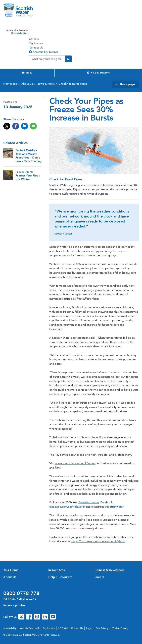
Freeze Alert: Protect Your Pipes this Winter (28, 175)
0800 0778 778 (21, 593)
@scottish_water (89, 502)
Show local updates (20, 33)
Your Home (11, 570)
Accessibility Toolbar (44, 52)
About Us (27, 84)
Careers (34, 39)
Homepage (10, 84)
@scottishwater (114, 507)
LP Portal (63, 628)
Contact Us (36, 47)
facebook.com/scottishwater (67, 507)
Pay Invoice (36, 43)
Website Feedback (30, 628)
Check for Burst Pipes (73, 84)
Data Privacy (102, 628)
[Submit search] (68, 59)
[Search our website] (47, 59)
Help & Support (98, 73)
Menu (27, 73)
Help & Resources (60, 577)
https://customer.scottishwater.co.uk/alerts (98, 541)
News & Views (46, 84)
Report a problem (14, 605)
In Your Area (57, 570)
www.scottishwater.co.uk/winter (75, 463)
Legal (89, 628)
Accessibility (10, 628)
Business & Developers (109, 570)
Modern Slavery (120, 628)
